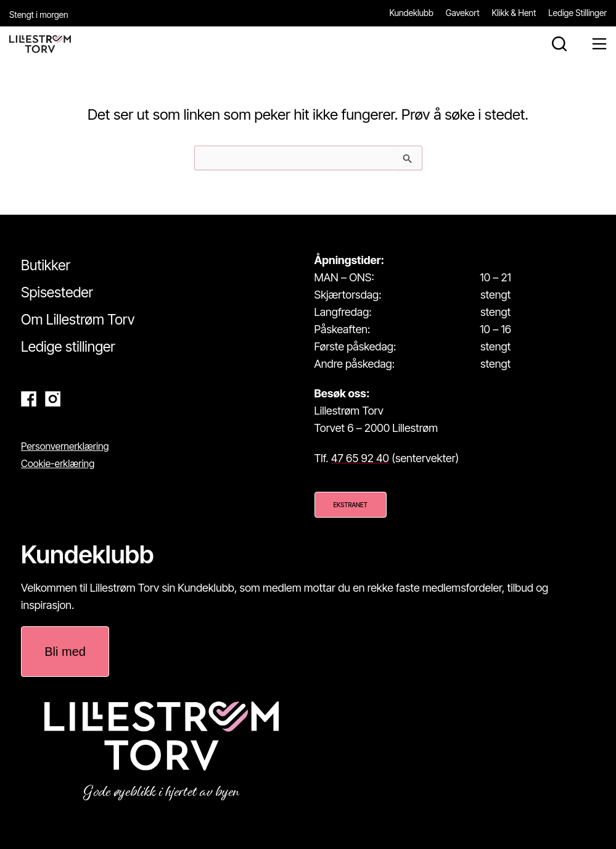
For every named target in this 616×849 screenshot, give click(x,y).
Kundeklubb (412, 13)
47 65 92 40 (360, 458)
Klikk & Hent (514, 13)
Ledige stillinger (68, 347)
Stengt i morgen (39, 14)
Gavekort (463, 13)
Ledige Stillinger (577, 13)
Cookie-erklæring (58, 463)
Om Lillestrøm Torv (78, 320)
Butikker (46, 265)
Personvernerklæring (65, 446)
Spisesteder (57, 292)
